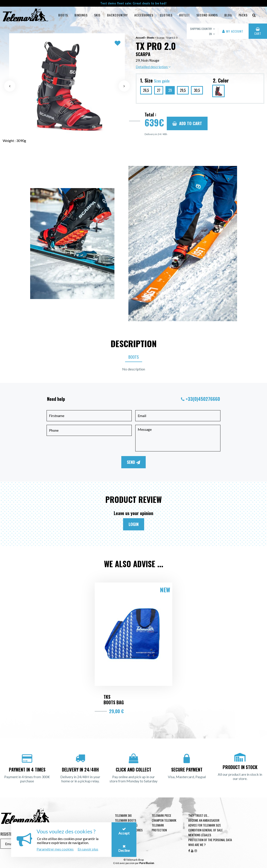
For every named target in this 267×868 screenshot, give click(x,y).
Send (133, 462)
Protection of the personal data (210, 840)
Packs (243, 15)
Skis (97, 15)
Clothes (166, 15)
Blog (228, 15)
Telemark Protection (159, 828)
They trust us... (199, 815)
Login (134, 524)
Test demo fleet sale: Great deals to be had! (133, 3)
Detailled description (153, 67)
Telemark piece (161, 815)
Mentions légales (200, 835)
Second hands (207, 15)
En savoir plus (88, 849)
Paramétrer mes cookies (55, 849)
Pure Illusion (147, 863)
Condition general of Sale (205, 830)
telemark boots (126, 820)
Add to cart (187, 123)
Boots (63, 15)
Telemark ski (123, 815)
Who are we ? (197, 845)
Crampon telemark (164, 820)
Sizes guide (162, 81)
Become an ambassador (204, 820)
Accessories (144, 15)
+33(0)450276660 (203, 399)
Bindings (81, 15)
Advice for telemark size (205, 825)
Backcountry (117, 15)
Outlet (185, 15)
